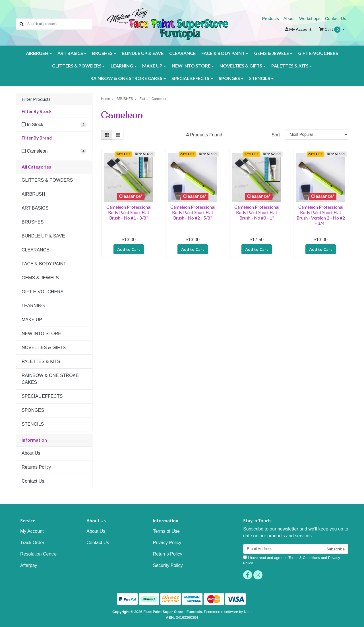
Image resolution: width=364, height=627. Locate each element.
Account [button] (298, 29)
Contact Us (336, 18)
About (289, 18)
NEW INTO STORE (41, 334)
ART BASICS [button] (70, 53)
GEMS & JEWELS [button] (271, 53)
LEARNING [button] (122, 66)
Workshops (310, 18)
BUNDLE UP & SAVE (143, 53)
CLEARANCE (182, 53)
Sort (276, 135)
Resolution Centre (38, 554)
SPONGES (33, 410)
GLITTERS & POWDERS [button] (77, 66)
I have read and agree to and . (292, 560)
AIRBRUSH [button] (37, 53)
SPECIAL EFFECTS (42, 396)
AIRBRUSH (33, 194)
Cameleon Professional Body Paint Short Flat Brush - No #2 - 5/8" (193, 212)
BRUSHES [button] (102, 53)
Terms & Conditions (304, 558)
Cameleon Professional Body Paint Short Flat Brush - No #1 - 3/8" (129, 212)
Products (271, 18)
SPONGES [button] (229, 78)
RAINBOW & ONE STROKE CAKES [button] (126, 78)
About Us (31, 453)
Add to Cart (129, 249)
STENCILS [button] (260, 78)
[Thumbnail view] (107, 135)
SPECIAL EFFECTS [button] (190, 78)
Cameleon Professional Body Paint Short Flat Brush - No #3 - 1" (257, 212)
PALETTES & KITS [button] (290, 66)
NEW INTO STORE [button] (191, 66)
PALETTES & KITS (41, 361)
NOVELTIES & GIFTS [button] (241, 66)
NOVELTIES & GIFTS (44, 348)
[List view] (118, 135)
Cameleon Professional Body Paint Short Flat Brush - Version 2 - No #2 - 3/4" (321, 215)
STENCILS (33, 424)
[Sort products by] (317, 135)
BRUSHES (33, 222)
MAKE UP (32, 320)
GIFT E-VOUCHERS (318, 53)
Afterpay (29, 565)
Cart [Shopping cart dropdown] (330, 30)
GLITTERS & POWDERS (47, 180)
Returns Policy (36, 467)
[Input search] (60, 24)
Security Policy (168, 565)
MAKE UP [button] (152, 66)
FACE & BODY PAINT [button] (223, 53)
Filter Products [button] (36, 99)
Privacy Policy (167, 543)
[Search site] (22, 24)
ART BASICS (35, 208)
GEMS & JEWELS (40, 278)
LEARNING (33, 306)
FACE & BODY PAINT (44, 264)
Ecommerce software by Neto (228, 612)
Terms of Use (166, 531)
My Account (32, 531)
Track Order (32, 543)
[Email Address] (283, 549)
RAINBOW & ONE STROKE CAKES (50, 379)
